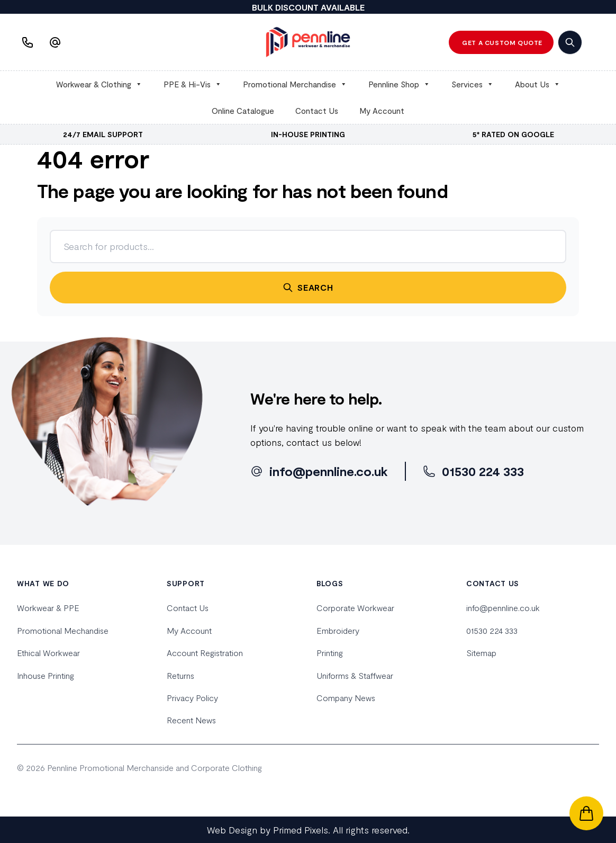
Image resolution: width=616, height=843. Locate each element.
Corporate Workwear (355, 608)
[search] (570, 42)
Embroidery (338, 630)
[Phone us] (29, 42)
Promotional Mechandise (63, 630)
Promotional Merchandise (295, 84)
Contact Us (317, 111)
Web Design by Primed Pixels (268, 830)
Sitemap (481, 653)
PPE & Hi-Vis (193, 84)
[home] (308, 42)
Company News (346, 698)
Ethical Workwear (48, 653)
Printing (330, 653)
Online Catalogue (243, 111)
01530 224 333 (492, 630)
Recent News (191, 720)
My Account (382, 111)
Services (473, 84)
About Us (538, 84)
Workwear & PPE (48, 608)
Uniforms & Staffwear (355, 675)
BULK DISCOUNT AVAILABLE (308, 7)
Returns (180, 675)
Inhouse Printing (46, 675)
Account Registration (205, 653)
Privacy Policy (192, 698)
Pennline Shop (399, 84)
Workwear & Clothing (99, 84)
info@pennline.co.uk (503, 608)
